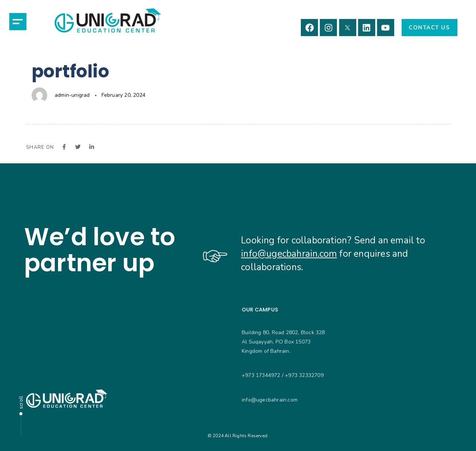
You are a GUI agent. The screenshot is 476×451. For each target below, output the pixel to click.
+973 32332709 (304, 375)
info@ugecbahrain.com (289, 254)
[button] (18, 22)
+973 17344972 (261, 375)
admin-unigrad (72, 95)
